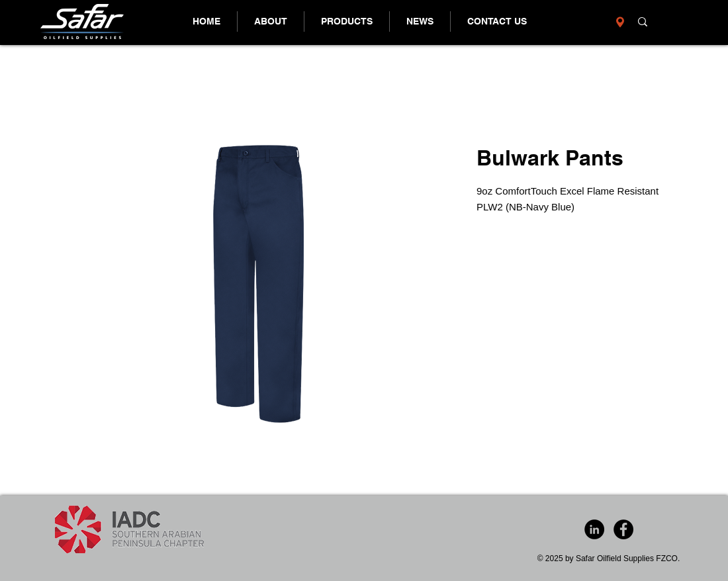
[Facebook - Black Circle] (623, 529)
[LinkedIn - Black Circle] (594, 529)
